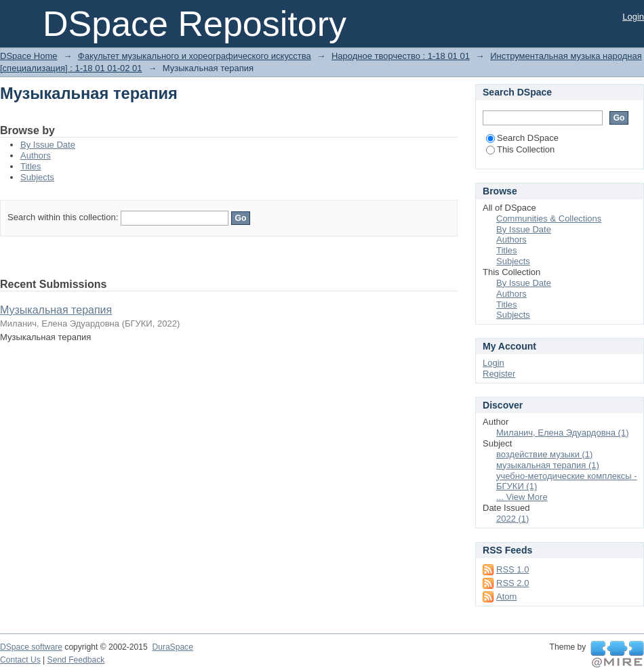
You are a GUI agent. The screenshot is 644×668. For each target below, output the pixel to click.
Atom (506, 597)
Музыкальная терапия (56, 310)
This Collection (520, 149)
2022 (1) (512, 519)
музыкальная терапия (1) (548, 465)
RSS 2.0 (512, 583)
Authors (36, 155)
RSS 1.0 (512, 569)
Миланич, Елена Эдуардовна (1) (563, 433)
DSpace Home (29, 56)
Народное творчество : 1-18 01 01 (401, 56)
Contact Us (20, 660)
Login (633, 17)
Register (499, 374)
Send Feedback (76, 660)
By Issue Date (48, 145)
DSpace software (31, 647)
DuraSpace (172, 647)
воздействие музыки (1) (544, 454)
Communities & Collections (549, 218)
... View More (522, 497)
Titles (31, 166)
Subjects (37, 177)
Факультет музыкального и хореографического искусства (195, 56)
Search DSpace (522, 138)
